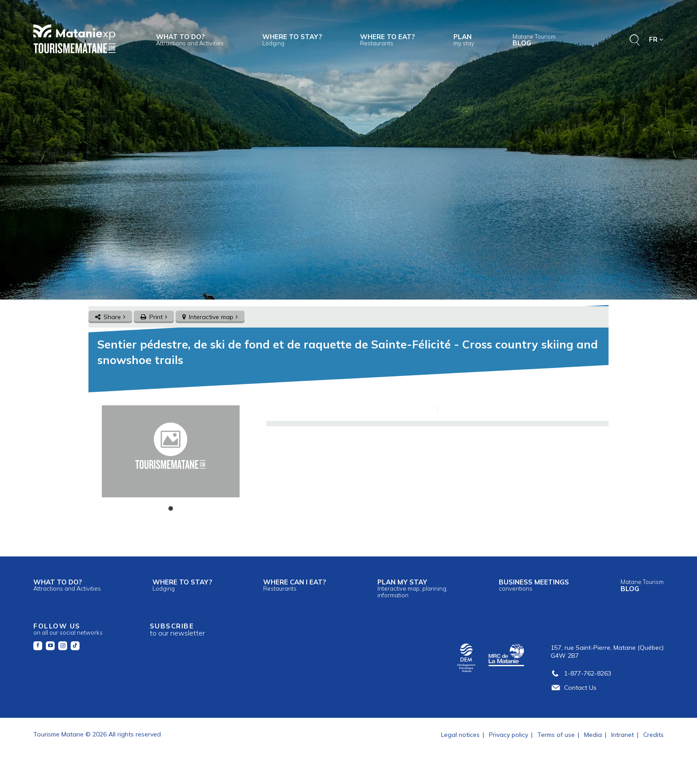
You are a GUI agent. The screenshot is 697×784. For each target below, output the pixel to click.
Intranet (623, 735)
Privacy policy (509, 735)
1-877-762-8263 (581, 673)
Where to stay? (292, 40)
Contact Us (574, 688)
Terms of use (556, 735)
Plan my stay (413, 588)
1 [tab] (171, 509)
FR (656, 39)
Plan (464, 40)
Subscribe (177, 630)
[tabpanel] (170, 451)
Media (593, 735)
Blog (534, 40)
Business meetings (534, 585)
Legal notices (460, 735)
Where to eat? (387, 40)
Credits (653, 735)
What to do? (190, 40)
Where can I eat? (294, 585)
